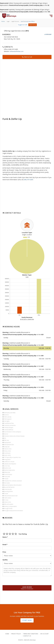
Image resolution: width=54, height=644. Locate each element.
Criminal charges (8, 428)
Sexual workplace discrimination (12, 485)
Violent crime (7, 502)
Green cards (7, 455)
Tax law (5, 494)
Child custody (7, 417)
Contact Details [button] (12, 213)
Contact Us (27, 636)
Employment (7, 442)
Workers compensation (10, 506)
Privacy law (6, 477)
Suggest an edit (23, 25)
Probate (5, 479)
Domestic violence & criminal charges (13, 436)
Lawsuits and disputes (9, 464)
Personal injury (7, 474)
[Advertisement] (27, 74)
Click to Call (27, 57)
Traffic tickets (7, 498)
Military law (6, 472)
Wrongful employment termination (13, 511)
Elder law (6, 440)
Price (4, 552)
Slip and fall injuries (8, 487)
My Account (45, 634)
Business (6, 415)
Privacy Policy (16, 634)
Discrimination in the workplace (12, 432)
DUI (4, 438)
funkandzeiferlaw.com (17, 51)
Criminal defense (8, 430)
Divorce (5, 434)
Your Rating (23, 534)
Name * (5, 537)
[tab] (27, 213)
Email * (5, 545)
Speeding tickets (8, 491)
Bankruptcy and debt (9, 413)
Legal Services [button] (10, 409)
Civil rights (6, 421)
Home (3, 21)
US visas (5, 500)
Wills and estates (8, 504)
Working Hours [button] (11, 327)
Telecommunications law (10, 496)
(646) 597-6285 (28, 180)
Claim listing (33, 25)
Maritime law (7, 468)
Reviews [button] (7, 518)
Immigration (7, 459)
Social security (7, 489)
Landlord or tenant (8, 462)
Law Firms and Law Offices (28, 21)
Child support (7, 419)
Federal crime (7, 449)
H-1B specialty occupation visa (12, 457)
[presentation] (17, 580)
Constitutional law (8, 423)
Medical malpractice (9, 470)
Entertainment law (8, 445)
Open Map (48, 34)
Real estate (6, 483)
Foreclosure (6, 453)
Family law (6, 447)
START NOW (27, 620)
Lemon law (6, 466)
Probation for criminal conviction (12, 481)
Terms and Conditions (31, 634)
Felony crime (7, 451)
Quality (5, 560)
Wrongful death (7, 508)
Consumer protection (9, 425)
